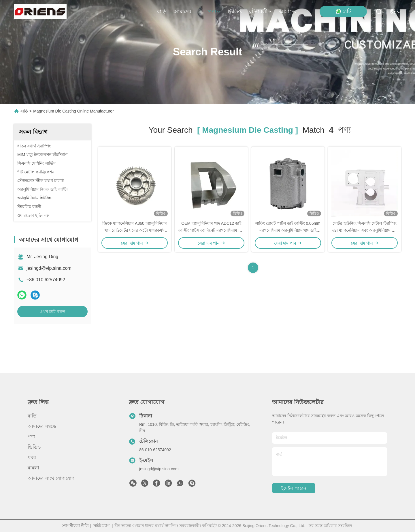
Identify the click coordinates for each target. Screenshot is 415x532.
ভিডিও (235, 12)
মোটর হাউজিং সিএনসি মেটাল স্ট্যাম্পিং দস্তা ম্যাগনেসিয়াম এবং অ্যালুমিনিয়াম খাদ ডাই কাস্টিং (365, 230)
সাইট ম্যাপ (102, 526)
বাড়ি (162, 12)
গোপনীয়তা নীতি (75, 526)
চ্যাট (343, 11)
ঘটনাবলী (260, 12)
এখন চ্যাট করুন (53, 312)
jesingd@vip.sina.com (49, 268)
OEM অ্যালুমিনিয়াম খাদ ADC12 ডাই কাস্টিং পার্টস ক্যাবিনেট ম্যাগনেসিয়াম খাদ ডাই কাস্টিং (211, 230)
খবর (32, 457)
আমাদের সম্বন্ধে (187, 12)
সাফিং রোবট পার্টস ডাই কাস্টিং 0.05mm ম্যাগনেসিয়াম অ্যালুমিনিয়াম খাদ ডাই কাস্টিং (288, 230)
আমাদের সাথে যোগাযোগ (293, 12)
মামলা (33, 468)
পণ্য (214, 12)
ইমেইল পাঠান (294, 488)
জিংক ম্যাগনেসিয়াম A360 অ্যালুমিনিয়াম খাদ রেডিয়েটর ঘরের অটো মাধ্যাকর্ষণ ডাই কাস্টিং (134, 230)
